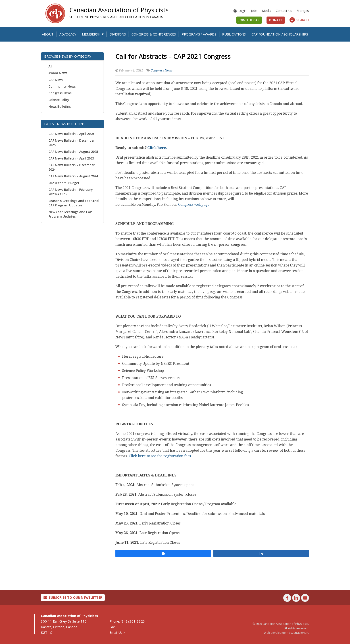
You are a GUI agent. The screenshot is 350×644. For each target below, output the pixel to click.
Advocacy (68, 34)
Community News (62, 86)
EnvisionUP (301, 633)
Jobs (254, 10)
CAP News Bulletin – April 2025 (71, 158)
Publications (234, 34)
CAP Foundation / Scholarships (280, 34)
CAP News (56, 80)
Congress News (60, 93)
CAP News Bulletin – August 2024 (73, 176)
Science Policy (59, 100)
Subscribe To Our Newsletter (73, 597)
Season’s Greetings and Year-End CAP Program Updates (74, 203)
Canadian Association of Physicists (119, 10)
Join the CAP (249, 20)
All (50, 66)
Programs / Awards (199, 34)
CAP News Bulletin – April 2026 (71, 134)
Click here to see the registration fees (160, 456)
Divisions (118, 34)
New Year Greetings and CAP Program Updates (70, 214)
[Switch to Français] (303, 11)
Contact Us (284, 10)
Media (267, 10)
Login (242, 10)
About (48, 34)
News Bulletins (60, 106)
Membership (93, 34)
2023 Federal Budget (64, 183)
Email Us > (117, 632)
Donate (276, 20)
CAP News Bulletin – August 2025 (73, 152)
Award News (58, 73)
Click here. (157, 148)
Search (299, 20)
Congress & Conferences (154, 34)
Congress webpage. (194, 205)
